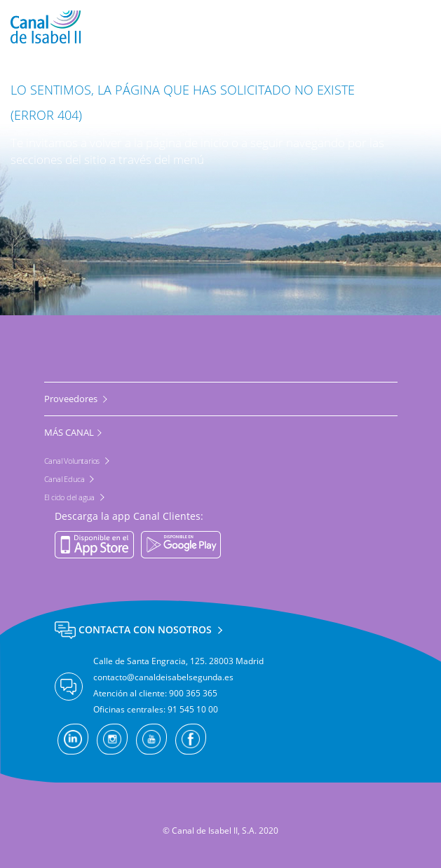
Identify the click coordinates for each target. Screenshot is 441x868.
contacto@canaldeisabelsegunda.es (163, 677)
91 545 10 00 (193, 709)
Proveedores (72, 399)
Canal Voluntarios (73, 461)
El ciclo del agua (70, 497)
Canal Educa (66, 479)
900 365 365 (193, 693)
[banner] (220, 27)
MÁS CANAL (69, 432)
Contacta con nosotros (135, 629)
